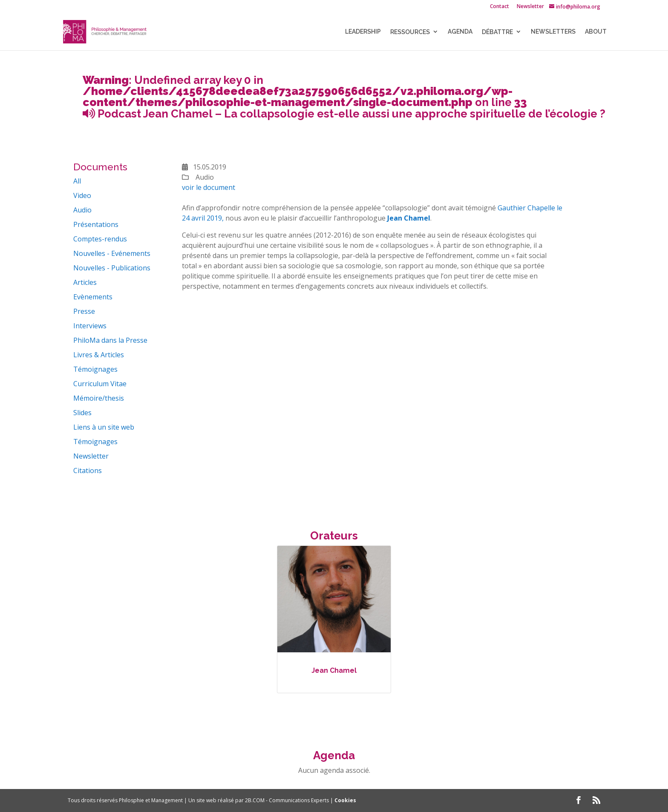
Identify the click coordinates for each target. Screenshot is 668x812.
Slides (82, 413)
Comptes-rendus (100, 239)
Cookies (345, 800)
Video (82, 195)
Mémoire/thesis (99, 398)
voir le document (209, 187)
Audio (82, 210)
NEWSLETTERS (553, 32)
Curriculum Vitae (100, 384)
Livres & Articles (99, 355)
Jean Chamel (334, 670)
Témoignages (95, 369)
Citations (88, 471)
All (77, 181)
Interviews (90, 326)
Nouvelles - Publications (112, 268)
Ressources (410, 32)
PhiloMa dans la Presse (110, 340)
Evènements (93, 297)
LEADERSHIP (363, 32)
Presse (84, 311)
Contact (500, 7)
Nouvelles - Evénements (112, 253)
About (596, 32)
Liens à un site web (104, 427)
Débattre (497, 32)
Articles (85, 282)
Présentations (96, 224)
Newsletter (530, 7)
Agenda (460, 32)
